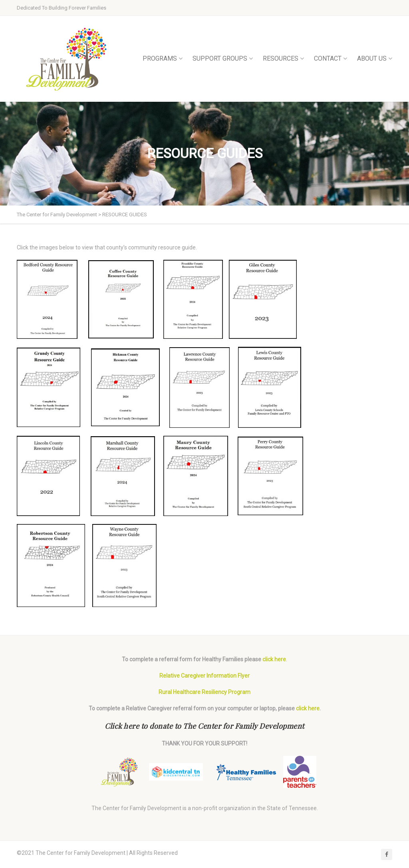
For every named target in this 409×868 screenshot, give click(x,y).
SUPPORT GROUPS (223, 58)
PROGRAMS (163, 58)
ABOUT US (375, 58)
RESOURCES (283, 58)
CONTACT (331, 58)
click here (274, 659)
